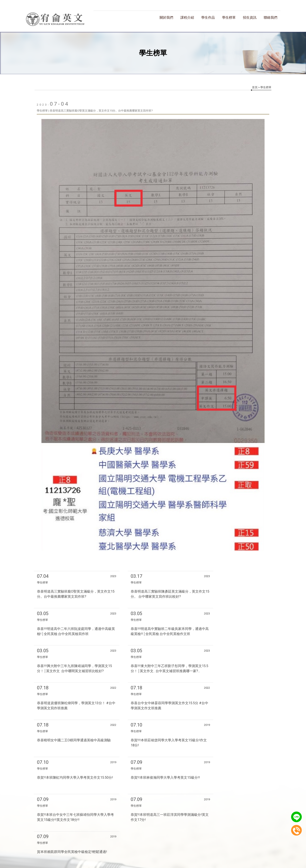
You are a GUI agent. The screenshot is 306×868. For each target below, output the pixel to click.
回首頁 (77, 844)
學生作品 (208, 18)
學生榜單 (229, 18)
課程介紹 (187, 18)
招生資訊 (250, 18)
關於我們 (166, 18)
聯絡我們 (271, 18)
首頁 (255, 87)
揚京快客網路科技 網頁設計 (140, 831)
